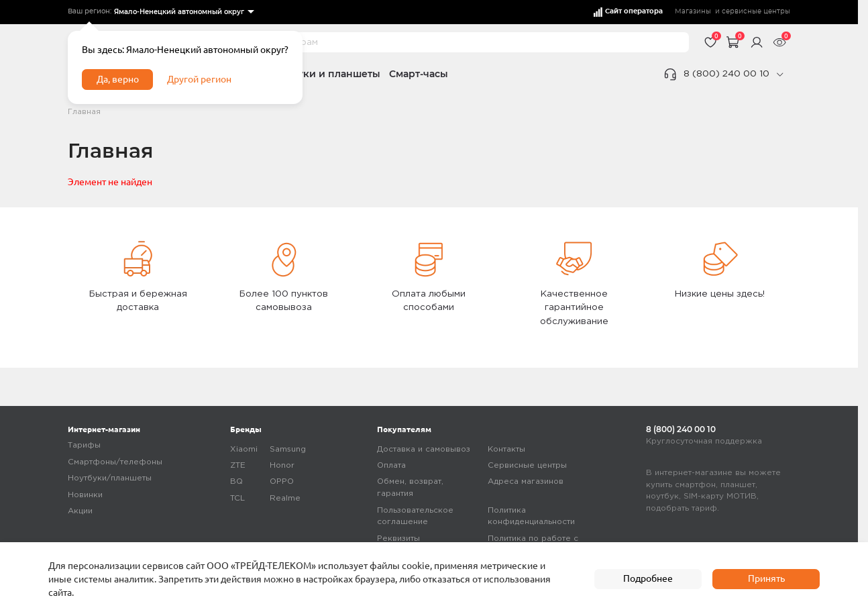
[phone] (779, 74)
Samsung (288, 449)
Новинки (85, 495)
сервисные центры (756, 11)
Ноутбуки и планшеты (324, 74)
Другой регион (199, 79)
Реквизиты (398, 538)
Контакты (506, 449)
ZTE (238, 465)
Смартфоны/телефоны (115, 462)
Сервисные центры (527, 465)
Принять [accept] (766, 578)
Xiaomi (244, 449)
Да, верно (118, 79)
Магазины (693, 11)
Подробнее (648, 578)
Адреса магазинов (526, 481)
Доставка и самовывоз (424, 449)
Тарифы (84, 445)
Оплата (391, 465)
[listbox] (183, 12)
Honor (282, 465)
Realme (285, 498)
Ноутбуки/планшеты (110, 478)
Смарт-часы (419, 74)
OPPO (282, 481)
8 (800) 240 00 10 (726, 74)
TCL (237, 498)
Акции (80, 511)
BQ (236, 481)
